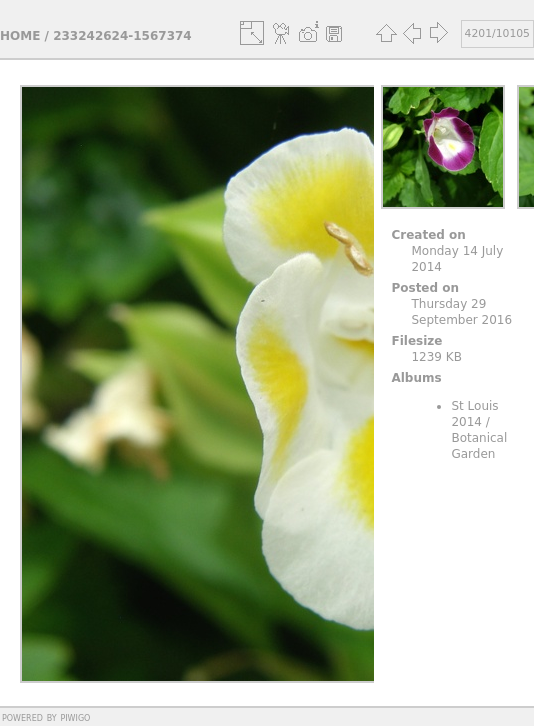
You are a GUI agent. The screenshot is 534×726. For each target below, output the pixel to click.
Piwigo (75, 717)
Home (20, 36)
